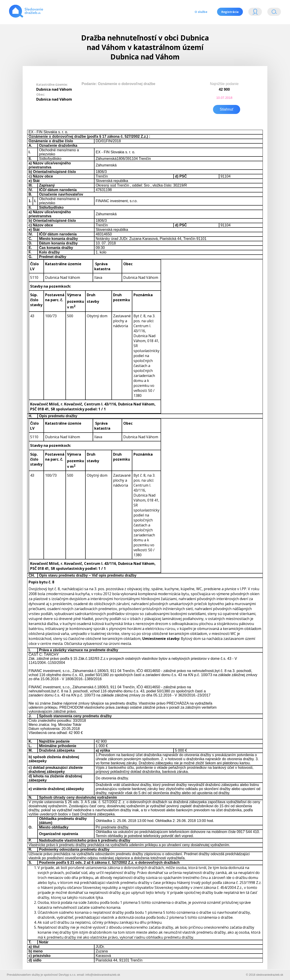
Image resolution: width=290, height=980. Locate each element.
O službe (200, 12)
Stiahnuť (227, 109)
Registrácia (230, 12)
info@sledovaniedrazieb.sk (103, 974)
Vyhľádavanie (274, 13)
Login (255, 13)
